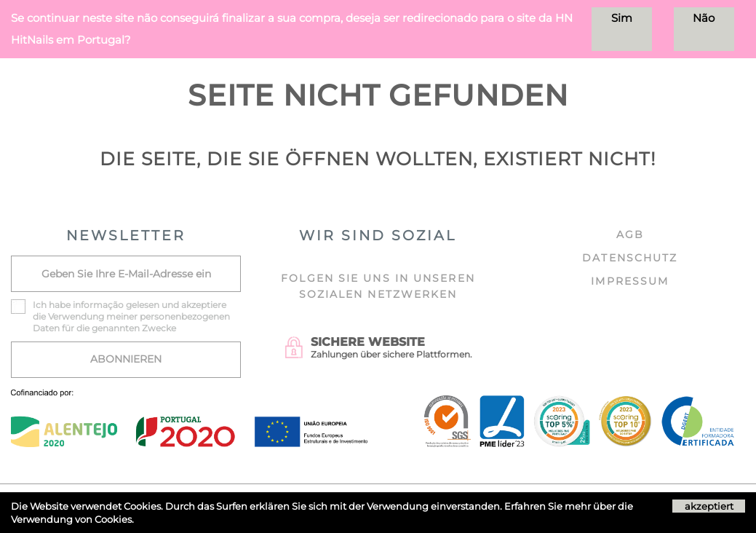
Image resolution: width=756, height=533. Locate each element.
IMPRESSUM (630, 281)
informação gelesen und (126, 305)
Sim (622, 18)
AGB (630, 234)
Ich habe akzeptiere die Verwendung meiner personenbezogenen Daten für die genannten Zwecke (131, 316)
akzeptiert (709, 506)
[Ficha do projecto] (189, 397)
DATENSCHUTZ (630, 258)
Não (704, 18)
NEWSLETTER (126, 236)
